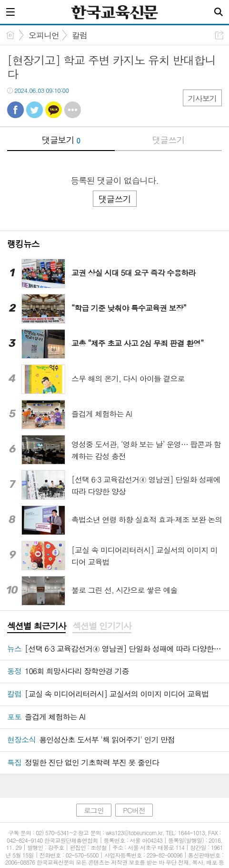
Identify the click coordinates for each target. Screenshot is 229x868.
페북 (15, 110)
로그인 (94, 810)
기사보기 (202, 98)
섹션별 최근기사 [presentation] (36, 626)
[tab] (36, 626)
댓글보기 (61, 140)
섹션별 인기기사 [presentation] (102, 626)
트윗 (35, 110)
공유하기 (219, 35)
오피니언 (44, 35)
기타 (73, 110)
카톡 (54, 110)
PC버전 (134, 810)
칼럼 (80, 35)
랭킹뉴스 (23, 244)
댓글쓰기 (168, 140)
